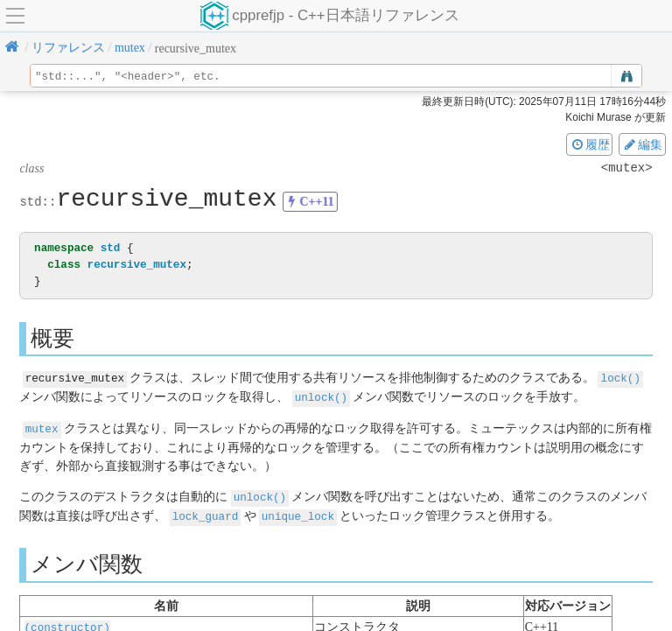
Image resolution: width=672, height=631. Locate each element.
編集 (642, 144)
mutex (42, 427)
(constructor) (67, 623)
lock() (621, 378)
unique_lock (298, 512)
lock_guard (206, 512)
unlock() (321, 396)
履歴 (590, 144)
